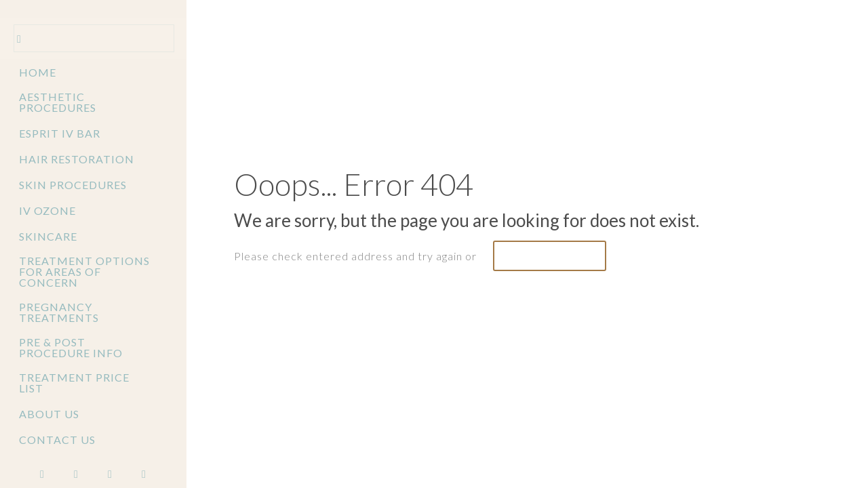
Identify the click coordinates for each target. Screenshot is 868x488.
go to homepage (550, 256)
